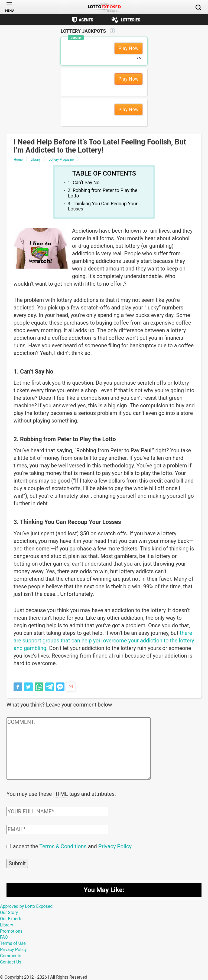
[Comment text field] (79, 748)
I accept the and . (71, 846)
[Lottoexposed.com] (104, 7)
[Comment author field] (57, 811)
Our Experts (11, 918)
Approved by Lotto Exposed (26, 906)
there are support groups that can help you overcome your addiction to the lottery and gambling (104, 641)
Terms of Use (13, 943)
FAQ (4, 937)
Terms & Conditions (63, 846)
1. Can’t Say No (84, 183)
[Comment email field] (57, 829)
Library (6, 924)
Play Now (129, 48)
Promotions (11, 931)
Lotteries (130, 20)
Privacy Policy (115, 846)
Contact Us (11, 961)
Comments (11, 955)
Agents (86, 20)
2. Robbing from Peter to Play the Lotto (103, 193)
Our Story (9, 912)
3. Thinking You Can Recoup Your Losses (103, 206)
